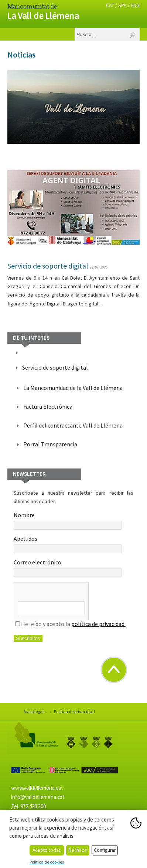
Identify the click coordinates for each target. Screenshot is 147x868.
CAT (110, 5)
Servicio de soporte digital (48, 266)
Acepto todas (47, 850)
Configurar (105, 850)
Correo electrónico (68, 568)
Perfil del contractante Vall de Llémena (73, 425)
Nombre (68, 521)
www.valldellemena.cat (37, 788)
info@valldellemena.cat (38, 797)
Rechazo (78, 850)
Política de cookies (47, 862)
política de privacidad (98, 624)
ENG (135, 5)
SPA (122, 5)
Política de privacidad (74, 711)
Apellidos (68, 544)
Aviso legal (34, 711)
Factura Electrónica (48, 407)
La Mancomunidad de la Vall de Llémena (73, 388)
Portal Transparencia (50, 444)
